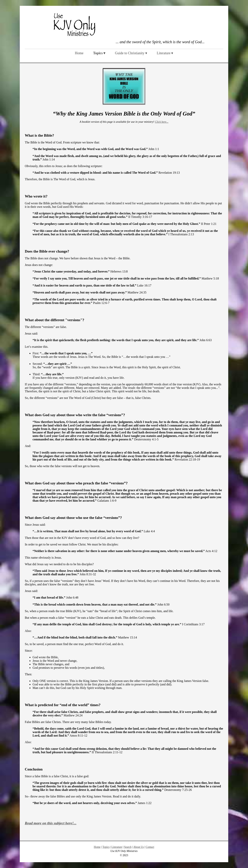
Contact (150, 847)
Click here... (162, 122)
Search (128, 847)
